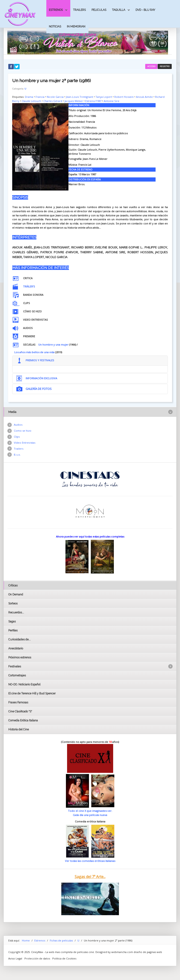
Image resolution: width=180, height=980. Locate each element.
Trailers (79, 10)
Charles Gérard (53, 101)
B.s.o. (17, 455)
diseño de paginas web (148, 952)
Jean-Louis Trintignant (80, 97)
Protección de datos (37, 958)
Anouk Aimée (144, 97)
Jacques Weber (74, 101)
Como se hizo (23, 431)
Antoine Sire (112, 101)
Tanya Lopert (104, 97)
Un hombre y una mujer (53, 345)
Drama (29, 97)
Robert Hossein (124, 97)
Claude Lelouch (31, 101)
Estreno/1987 (93, 101)
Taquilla (119, 10)
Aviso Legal (15, 958)
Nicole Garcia (55, 97)
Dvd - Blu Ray (145, 10)
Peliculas (99, 10)
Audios (18, 425)
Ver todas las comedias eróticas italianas (90, 861)
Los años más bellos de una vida (34, 352)
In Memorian (76, 26)
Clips (17, 437)
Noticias (55, 26)
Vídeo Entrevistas (25, 443)
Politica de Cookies (64, 958)
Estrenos (56, 10)
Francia (40, 97)
